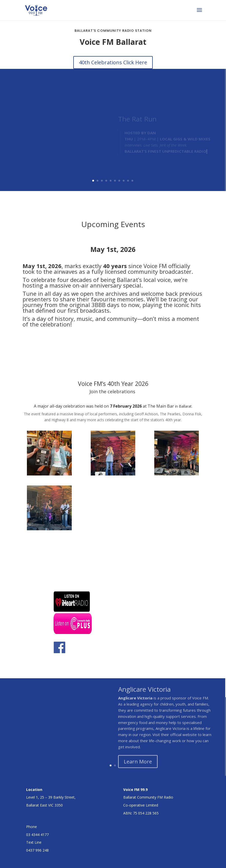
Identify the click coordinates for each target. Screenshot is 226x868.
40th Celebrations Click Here (113, 62)
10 (132, 181)
